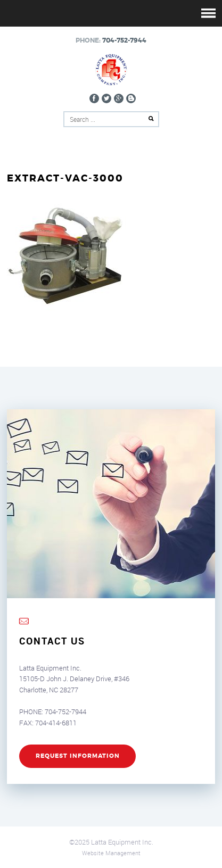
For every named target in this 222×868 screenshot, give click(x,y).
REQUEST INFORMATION (78, 756)
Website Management (111, 853)
